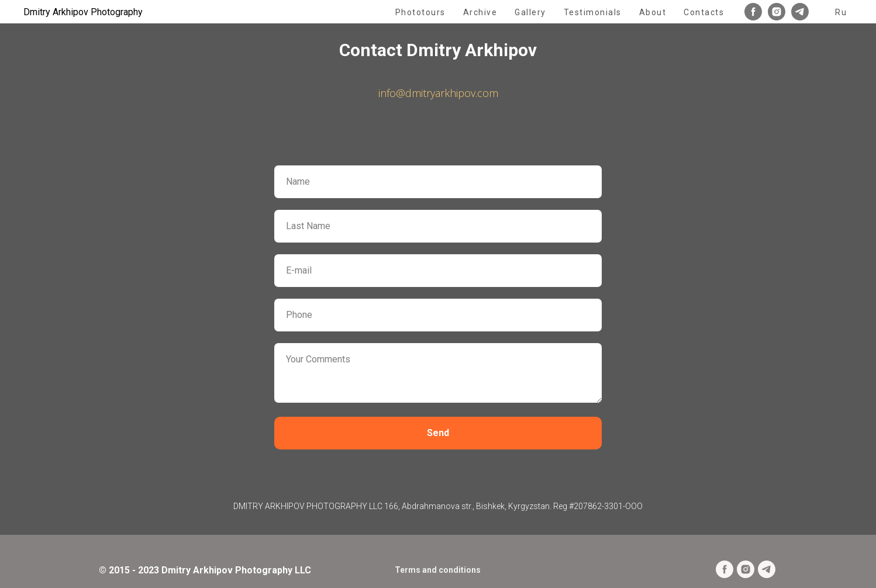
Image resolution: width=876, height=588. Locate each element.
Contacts (704, 12)
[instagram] (777, 12)
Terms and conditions (438, 570)
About (653, 12)
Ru (841, 12)
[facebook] (753, 12)
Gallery (530, 12)
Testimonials (593, 12)
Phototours (420, 12)
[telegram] (800, 12)
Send (438, 433)
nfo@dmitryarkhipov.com (439, 93)
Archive (480, 12)
